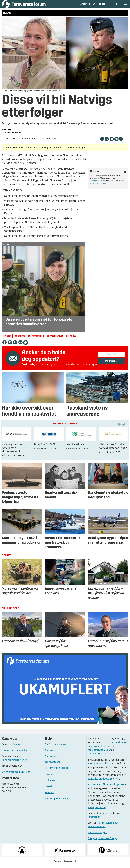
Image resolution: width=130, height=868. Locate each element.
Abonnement (52, 760)
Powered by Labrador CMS (65, 865)
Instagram (50, 784)
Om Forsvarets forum (56, 748)
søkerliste (20, 340)
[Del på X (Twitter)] (107, 142)
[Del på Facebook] (102, 142)
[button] (124, 428)
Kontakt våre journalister (14, 754)
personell (71, 340)
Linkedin (49, 790)
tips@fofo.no (95, 184)
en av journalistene (98, 187)
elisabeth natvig (55, 340)
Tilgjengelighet (52, 766)
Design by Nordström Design (103, 842)
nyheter (7, 340)
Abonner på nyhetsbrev (57, 802)
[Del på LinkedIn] (112, 142)
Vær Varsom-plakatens (102, 767)
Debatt (92, 6)
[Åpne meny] (125, 6)
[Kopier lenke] (121, 142)
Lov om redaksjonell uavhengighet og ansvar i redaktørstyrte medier (108, 750)
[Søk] (117, 6)
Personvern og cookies (57, 772)
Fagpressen (94, 821)
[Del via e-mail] (116, 142)
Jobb (110, 6)
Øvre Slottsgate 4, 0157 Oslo (16, 776)
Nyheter (83, 6)
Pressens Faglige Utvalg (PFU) (106, 788)
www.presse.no (97, 811)
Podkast (101, 6)
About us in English (98, 836)
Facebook (50, 778)
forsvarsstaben (36, 340)
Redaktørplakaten (97, 757)
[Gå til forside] (24, 6)
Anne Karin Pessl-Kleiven (14, 764)
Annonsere (51, 754)
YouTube (49, 796)
